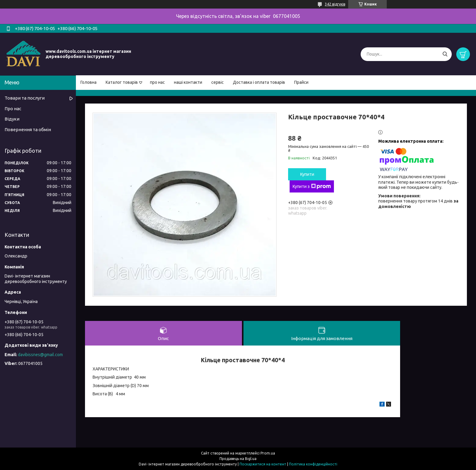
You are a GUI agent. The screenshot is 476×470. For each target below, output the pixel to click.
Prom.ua (268, 453)
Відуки (12, 119)
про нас (157, 82)
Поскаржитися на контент (263, 464)
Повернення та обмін (28, 129)
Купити (307, 174)
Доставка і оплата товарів (259, 82)
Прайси (301, 82)
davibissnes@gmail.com (40, 355)
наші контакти (188, 82)
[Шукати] (445, 54)
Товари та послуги (25, 98)
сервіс (218, 82)
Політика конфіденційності (313, 464)
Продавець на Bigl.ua (238, 459)
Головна (88, 82)
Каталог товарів (122, 82)
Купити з (312, 186)
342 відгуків (335, 4)
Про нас (13, 109)
